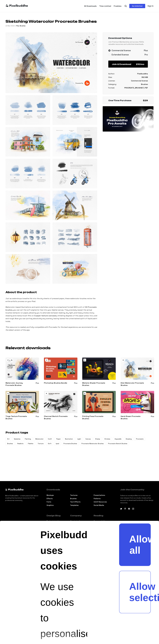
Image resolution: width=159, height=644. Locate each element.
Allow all (140, 433)
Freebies (118, 6)
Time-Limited (105, 6)
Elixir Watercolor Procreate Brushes (132, 384)
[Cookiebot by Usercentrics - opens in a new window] (12, 632)
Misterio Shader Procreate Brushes (94, 384)
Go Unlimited (137, 6)
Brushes (23, 26)
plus (18, 26)
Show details (70, 632)
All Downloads (90, 6)
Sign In (150, 6)
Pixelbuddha (143, 74)
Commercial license (139, 81)
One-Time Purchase (128, 101)
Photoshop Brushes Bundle (56, 383)
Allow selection (140, 481)
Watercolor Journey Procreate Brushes (14, 384)
